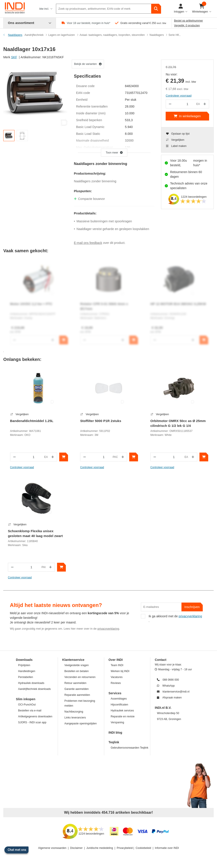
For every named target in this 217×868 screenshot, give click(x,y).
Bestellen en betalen (77, 671)
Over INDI (116, 660)
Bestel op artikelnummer (188, 21)
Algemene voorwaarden (52, 848)
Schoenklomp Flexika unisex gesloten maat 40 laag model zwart (35, 534)
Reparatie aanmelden (77, 695)
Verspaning (117, 722)
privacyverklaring (108, 629)
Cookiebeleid (143, 848)
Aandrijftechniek (34, 35)
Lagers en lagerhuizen (62, 35)
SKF (14, 57)
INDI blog (115, 733)
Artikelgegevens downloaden (35, 716)
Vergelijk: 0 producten (187, 26)
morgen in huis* (200, 163)
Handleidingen (27, 671)
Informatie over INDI (167, 848)
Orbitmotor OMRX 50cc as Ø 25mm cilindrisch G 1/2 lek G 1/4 (178, 423)
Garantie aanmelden (77, 689)
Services (115, 693)
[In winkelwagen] (64, 457)
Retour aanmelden (75, 683)
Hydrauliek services (122, 711)
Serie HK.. (175, 35)
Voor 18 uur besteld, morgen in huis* (89, 23)
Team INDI (117, 665)
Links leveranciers (75, 718)
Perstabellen (26, 677)
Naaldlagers (157, 35)
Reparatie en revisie (123, 716)
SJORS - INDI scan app (32, 722)
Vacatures (117, 677)
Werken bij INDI (120, 671)
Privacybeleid (125, 848)
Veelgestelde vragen (77, 665)
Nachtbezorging (74, 712)
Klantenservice (73, 660)
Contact (161, 660)
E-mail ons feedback (88, 243)
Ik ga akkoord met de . (171, 618)
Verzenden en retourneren (80, 677)
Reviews (116, 683)
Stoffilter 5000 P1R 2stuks (101, 421)
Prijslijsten (24, 665)
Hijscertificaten (120, 705)
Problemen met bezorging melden (80, 703)
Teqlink (114, 742)
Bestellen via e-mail (30, 711)
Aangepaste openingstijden (81, 724)
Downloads (24, 660)
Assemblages (119, 699)
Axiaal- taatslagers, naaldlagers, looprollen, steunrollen (112, 35)
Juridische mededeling (100, 848)
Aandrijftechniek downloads (35, 689)
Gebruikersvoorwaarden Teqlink (130, 748)
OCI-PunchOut (27, 705)
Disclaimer (76, 848)
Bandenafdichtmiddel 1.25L (32, 421)
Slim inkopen (26, 699)
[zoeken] (156, 9)
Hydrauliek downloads (31, 683)
